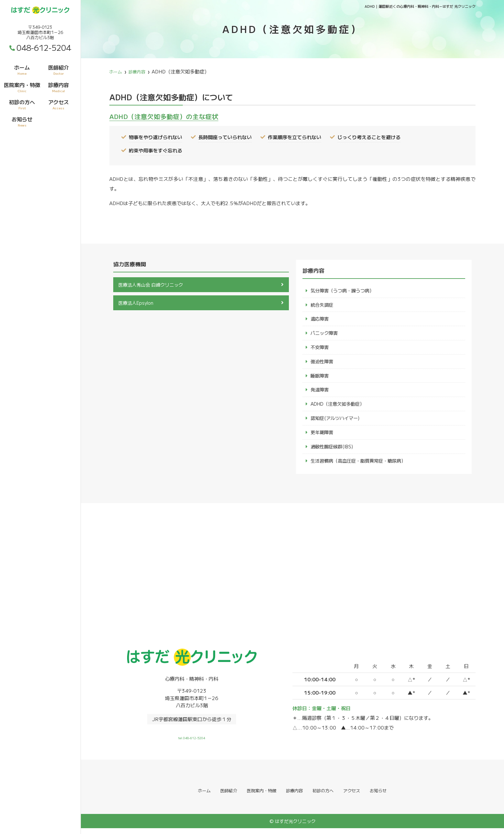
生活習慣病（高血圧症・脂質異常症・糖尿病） (362, 465)
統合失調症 (323, 305)
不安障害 (320, 349)
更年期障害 (323, 436)
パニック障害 (325, 334)
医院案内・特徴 (22, 87)
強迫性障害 (323, 363)
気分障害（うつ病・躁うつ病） (345, 291)
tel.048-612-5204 (192, 740)
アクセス (59, 104)
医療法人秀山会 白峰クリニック (153, 285)
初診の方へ (22, 104)
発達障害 (320, 393)
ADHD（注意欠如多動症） (339, 407)
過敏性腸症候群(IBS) (334, 451)
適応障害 (320, 320)
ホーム (22, 70)
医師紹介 (59, 70)
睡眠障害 (320, 378)
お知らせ (22, 121)
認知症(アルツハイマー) (337, 422)
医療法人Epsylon (137, 304)
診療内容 (59, 87)
